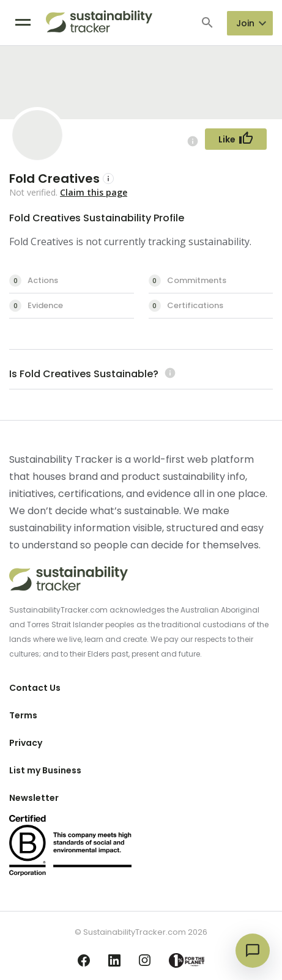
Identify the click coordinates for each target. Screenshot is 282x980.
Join (245, 23)
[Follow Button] (236, 139)
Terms (23, 715)
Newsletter (34, 798)
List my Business (45, 770)
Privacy (26, 743)
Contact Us (35, 688)
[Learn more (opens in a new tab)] (169, 374)
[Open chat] (253, 951)
